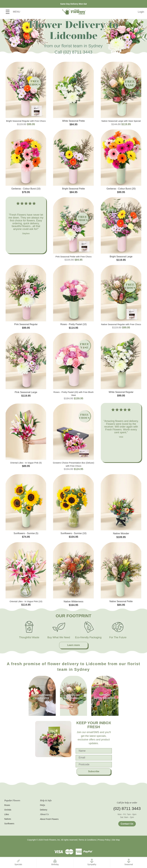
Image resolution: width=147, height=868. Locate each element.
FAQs (43, 805)
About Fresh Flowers (49, 819)
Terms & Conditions (87, 840)
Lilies (7, 814)
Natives (8, 819)
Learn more (73, 645)
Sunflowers (9, 824)
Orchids (8, 810)
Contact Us (127, 824)
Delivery (44, 810)
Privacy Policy (104, 840)
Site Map (116, 840)
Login (141, 12)
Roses (7, 805)
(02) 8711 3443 (78, 52)
